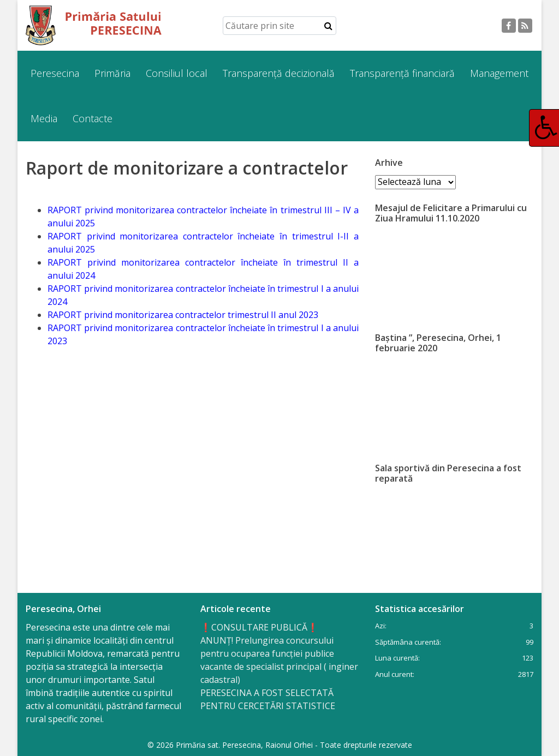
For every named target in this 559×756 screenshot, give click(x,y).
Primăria (112, 73)
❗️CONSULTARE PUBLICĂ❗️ (259, 627)
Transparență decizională (279, 73)
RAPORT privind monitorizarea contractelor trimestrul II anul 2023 (183, 315)
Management (499, 73)
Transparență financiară (402, 73)
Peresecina (55, 73)
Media (44, 118)
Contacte (93, 118)
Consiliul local (177, 73)
